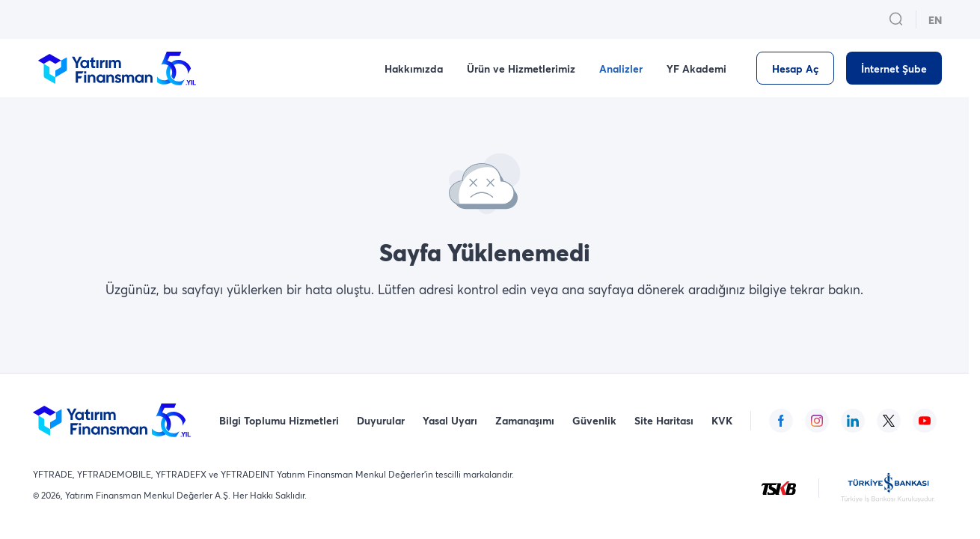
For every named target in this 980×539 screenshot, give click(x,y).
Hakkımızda (414, 68)
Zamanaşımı (525, 420)
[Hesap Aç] (795, 68)
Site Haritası (664, 420)
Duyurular (381, 420)
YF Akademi (696, 68)
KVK (722, 420)
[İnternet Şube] (894, 68)
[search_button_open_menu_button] (896, 19)
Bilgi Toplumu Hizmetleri (279, 420)
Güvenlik (594, 420)
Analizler (621, 68)
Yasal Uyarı (450, 420)
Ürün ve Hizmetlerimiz (521, 68)
